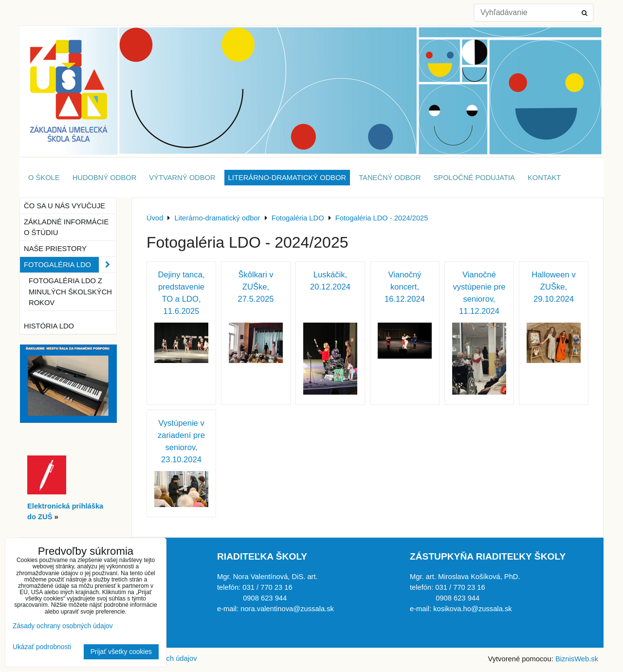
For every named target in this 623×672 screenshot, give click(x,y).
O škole (44, 178)
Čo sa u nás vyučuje (64, 206)
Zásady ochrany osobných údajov (63, 626)
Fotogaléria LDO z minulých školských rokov (70, 291)
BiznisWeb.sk (577, 659)
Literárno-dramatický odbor (287, 178)
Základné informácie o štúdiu (66, 227)
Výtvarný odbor (182, 178)
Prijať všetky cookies (121, 652)
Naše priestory (55, 249)
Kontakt (544, 178)
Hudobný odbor (105, 178)
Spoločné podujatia (474, 178)
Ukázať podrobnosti (42, 647)
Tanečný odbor (390, 178)
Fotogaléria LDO (70, 265)
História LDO (49, 326)
